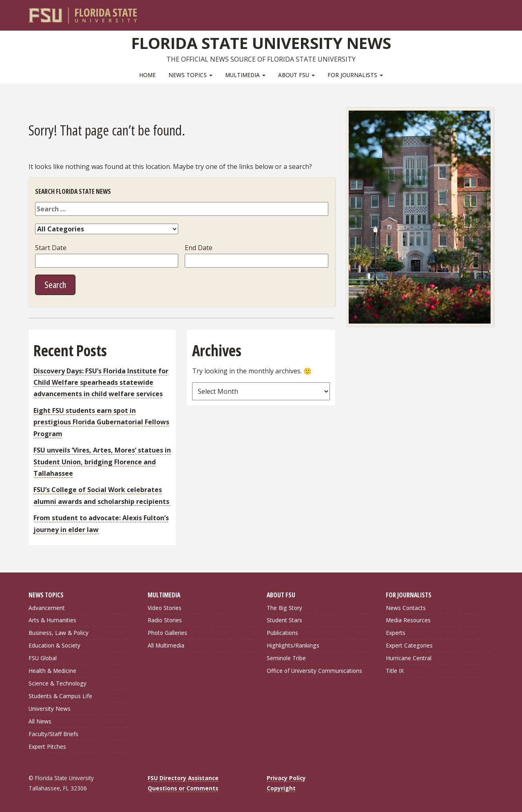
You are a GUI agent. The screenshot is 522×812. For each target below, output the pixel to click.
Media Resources (408, 620)
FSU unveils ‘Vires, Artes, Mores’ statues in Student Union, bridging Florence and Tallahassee (102, 462)
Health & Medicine (52, 671)
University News (50, 709)
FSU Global (43, 658)
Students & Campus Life (60, 696)
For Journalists (355, 75)
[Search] (482, 12)
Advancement (47, 608)
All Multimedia (166, 645)
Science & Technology (58, 683)
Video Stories (165, 608)
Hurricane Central (409, 658)
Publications (282, 633)
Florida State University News (261, 43)
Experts (396, 633)
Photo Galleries (167, 633)
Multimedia (245, 75)
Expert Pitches (47, 747)
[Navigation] (493, 12)
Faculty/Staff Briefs (53, 734)
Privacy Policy (286, 778)
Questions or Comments (183, 788)
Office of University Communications (314, 671)
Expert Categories (409, 645)
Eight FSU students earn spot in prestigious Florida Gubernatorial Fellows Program (101, 422)
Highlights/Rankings (293, 645)
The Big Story (284, 608)
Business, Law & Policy (59, 633)
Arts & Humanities (52, 620)
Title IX (395, 671)
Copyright (281, 788)
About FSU (296, 75)
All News (40, 721)
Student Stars (284, 620)
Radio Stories (165, 620)
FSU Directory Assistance (183, 778)
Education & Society (54, 645)
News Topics (190, 75)
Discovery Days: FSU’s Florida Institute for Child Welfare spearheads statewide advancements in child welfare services (101, 383)
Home (147, 75)
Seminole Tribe (286, 658)
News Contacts (406, 608)
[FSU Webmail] (470, 12)
